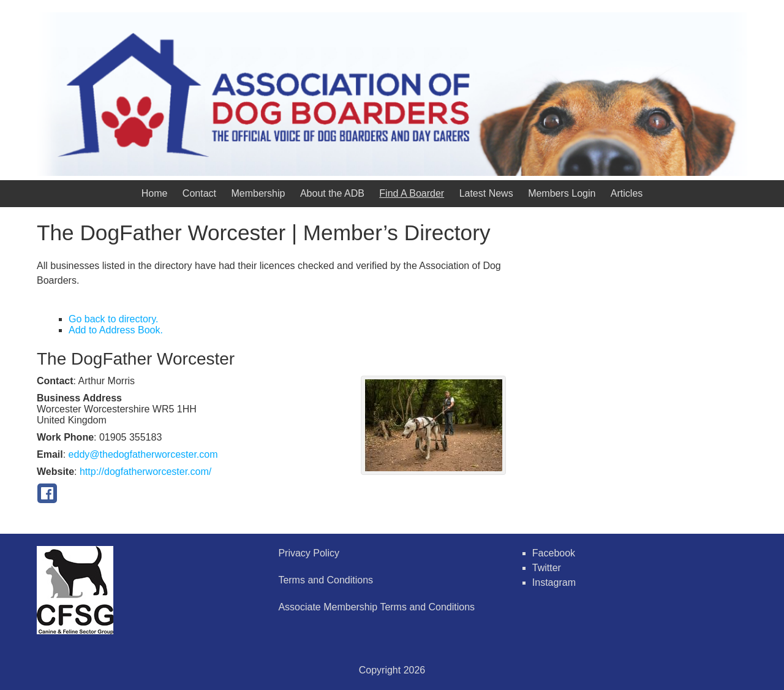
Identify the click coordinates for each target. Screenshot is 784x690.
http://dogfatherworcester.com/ (145, 472)
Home (155, 193)
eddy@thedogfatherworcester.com (143, 454)
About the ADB (332, 193)
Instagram (554, 582)
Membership (258, 193)
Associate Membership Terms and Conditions (376, 607)
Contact (199, 193)
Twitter (547, 568)
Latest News (486, 193)
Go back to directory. (113, 319)
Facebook (554, 553)
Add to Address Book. (116, 330)
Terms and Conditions (326, 580)
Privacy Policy (309, 553)
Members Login (562, 193)
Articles (627, 193)
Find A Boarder (412, 193)
